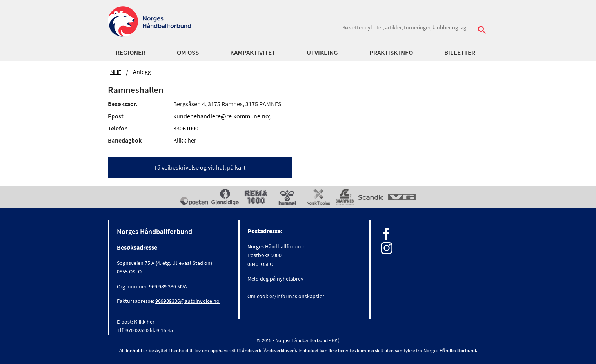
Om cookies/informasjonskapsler (286, 296)
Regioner (131, 53)
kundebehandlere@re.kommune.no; (222, 116)
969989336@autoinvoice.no (187, 301)
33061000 (186, 128)
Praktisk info (391, 53)
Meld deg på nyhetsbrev (275, 279)
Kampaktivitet (253, 53)
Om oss (188, 53)
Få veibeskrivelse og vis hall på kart (200, 167)
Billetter (460, 53)
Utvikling (322, 53)
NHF (116, 72)
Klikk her (185, 140)
